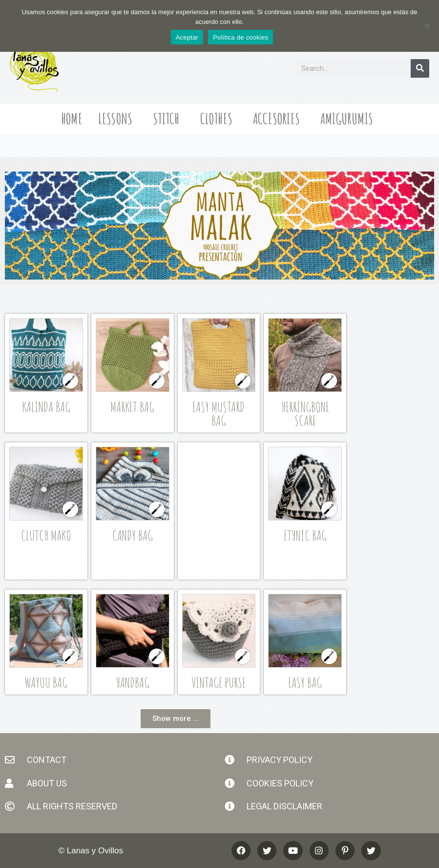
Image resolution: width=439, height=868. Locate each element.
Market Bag (132, 407)
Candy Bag (133, 535)
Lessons (118, 119)
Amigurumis (349, 119)
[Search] (420, 68)
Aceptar (187, 37)
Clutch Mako (46, 535)
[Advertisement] (231, 509)
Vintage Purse (219, 683)
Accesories (279, 119)
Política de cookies (240, 37)
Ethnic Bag (305, 535)
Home (72, 119)
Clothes (219, 119)
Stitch (168, 119)
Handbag (133, 683)
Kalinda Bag (46, 407)
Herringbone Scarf (305, 414)
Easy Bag (305, 683)
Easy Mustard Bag (219, 414)
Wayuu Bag (46, 683)
